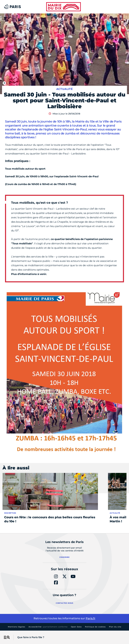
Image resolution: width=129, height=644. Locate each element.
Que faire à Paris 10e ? (31, 637)
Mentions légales (17, 627)
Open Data (76, 627)
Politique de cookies (95, 627)
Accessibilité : (48, 627)
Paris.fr (91, 618)
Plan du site (115, 627)
